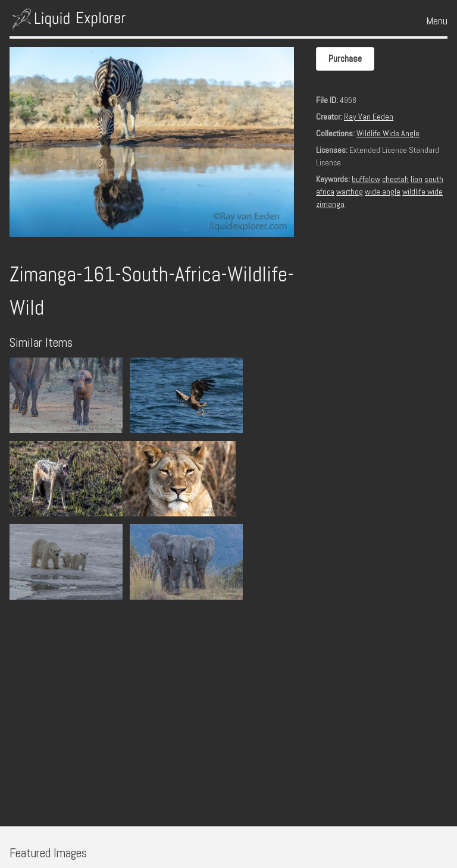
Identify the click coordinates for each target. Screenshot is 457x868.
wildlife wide (422, 192)
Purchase (345, 59)
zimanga (330, 204)
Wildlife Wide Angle (388, 133)
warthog (350, 192)
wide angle (383, 192)
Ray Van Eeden (369, 117)
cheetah (395, 179)
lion (417, 179)
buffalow (366, 179)
